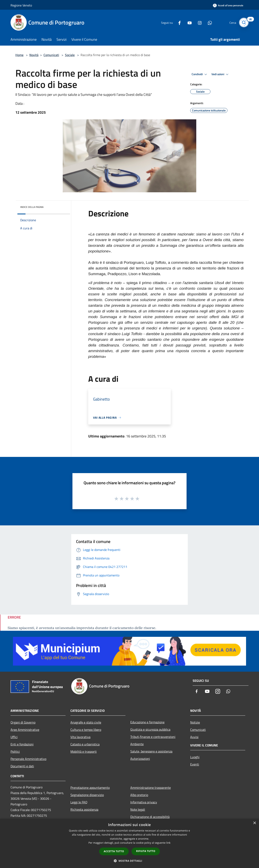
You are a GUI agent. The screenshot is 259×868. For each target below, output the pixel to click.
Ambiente (137, 744)
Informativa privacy (144, 802)
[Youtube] (187, 22)
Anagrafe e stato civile (86, 722)
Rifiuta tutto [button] (146, 851)
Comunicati (51, 55)
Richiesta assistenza (84, 809)
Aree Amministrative (25, 730)
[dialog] (129, 843)
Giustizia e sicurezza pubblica (150, 729)
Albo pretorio (139, 795)
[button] (129, 861)
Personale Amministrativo (28, 759)
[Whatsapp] (208, 22)
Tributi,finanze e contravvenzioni (153, 737)
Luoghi (195, 757)
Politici (15, 751)
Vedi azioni (221, 74)
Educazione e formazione (147, 722)
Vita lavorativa (80, 737)
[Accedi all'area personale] (228, 5)
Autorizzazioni (140, 759)
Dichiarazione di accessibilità (150, 817)
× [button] (254, 823)
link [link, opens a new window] (168, 843)
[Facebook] (177, 22)
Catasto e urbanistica (85, 744)
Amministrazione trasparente (151, 788)
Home (19, 55)
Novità (34, 55)
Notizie (195, 722)
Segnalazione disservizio (87, 795)
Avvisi (194, 737)
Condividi (200, 74)
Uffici (14, 737)
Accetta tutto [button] (114, 851)
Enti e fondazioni (22, 744)
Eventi (195, 764)
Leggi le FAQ (79, 802)
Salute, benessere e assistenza (151, 751)
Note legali (138, 809)
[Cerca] (244, 22)
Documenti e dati (22, 766)
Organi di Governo (23, 722)
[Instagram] (197, 22)
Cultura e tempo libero (86, 730)
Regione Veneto (21, 5)
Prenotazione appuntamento (90, 788)
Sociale (70, 55)
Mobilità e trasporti (84, 751)
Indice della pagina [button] (32, 207)
